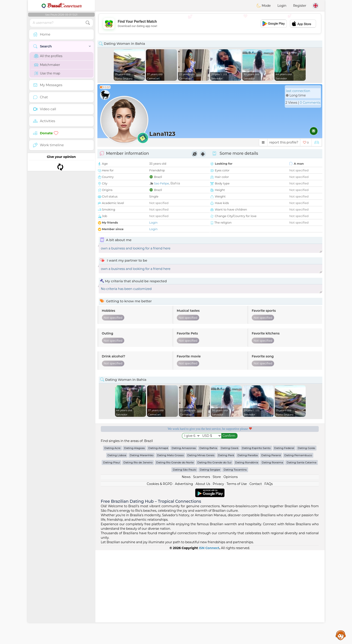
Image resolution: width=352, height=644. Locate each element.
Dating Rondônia (247, 556)
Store (217, 571)
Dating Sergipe (210, 563)
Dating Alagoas (134, 542)
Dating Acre (112, 542)
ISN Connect (209, 642)
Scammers (201, 571)
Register (300, 6)
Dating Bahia (208, 542)
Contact (256, 578)
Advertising (184, 578)
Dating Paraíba (248, 549)
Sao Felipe (162, 183)
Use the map (47, 73)
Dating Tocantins (235, 563)
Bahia (175, 183)
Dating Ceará (229, 542)
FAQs (269, 578)
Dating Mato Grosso (170, 549)
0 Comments (310, 103)
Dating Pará (226, 549)
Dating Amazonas (184, 542)
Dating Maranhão (142, 549)
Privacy (218, 578)
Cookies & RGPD (160, 578)
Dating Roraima (272, 556)
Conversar (61, 6)
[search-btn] (88, 23)
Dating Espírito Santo (256, 542)
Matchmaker (47, 65)
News (186, 571)
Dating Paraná (271, 549)
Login (282, 6)
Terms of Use (237, 578)
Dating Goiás (306, 542)
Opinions (230, 571)
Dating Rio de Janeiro (138, 556)
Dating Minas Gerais (201, 549)
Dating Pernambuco (298, 549)
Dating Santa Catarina (301, 556)
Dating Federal (284, 542)
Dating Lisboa (117, 549)
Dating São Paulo (184, 563)
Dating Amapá (158, 542)
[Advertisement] (210, 24)
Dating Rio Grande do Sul (214, 556)
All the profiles (48, 56)
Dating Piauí (111, 556)
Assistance (341, 635)
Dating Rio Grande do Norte (175, 556)
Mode (264, 6)
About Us (203, 578)
